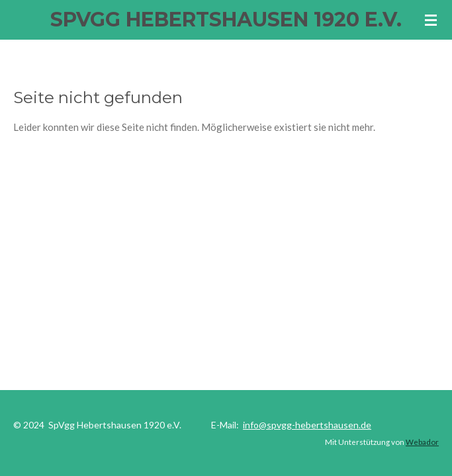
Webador (422, 442)
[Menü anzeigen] (431, 20)
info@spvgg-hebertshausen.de (307, 425)
